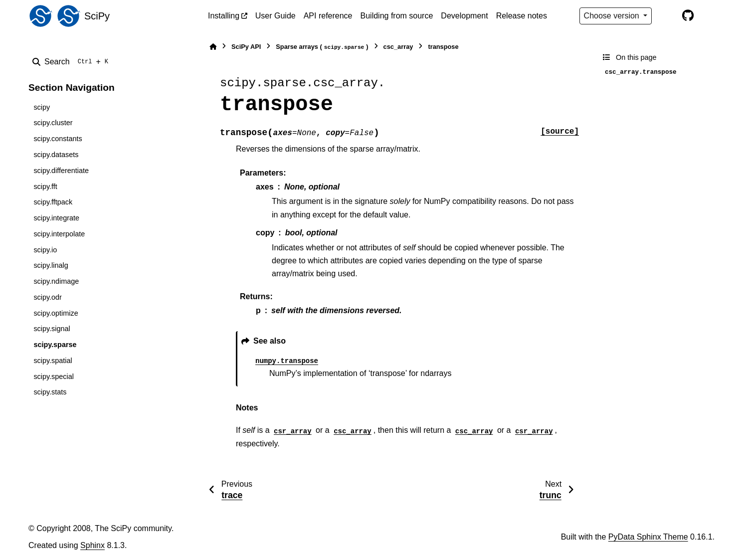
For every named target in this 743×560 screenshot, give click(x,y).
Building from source (397, 16)
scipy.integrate (56, 218)
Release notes (522, 16)
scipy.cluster (53, 123)
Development (464, 16)
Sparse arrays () (322, 47)
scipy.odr (48, 297)
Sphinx (93, 545)
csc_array (398, 47)
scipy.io (45, 250)
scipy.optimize (56, 313)
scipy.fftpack (53, 202)
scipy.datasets (56, 155)
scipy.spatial (53, 361)
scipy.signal (52, 329)
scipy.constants (58, 139)
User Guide (276, 16)
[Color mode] (667, 16)
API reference (328, 16)
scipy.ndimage (56, 281)
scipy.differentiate (61, 171)
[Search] (72, 62)
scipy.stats (50, 392)
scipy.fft (45, 187)
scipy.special (54, 376)
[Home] (213, 47)
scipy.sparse (55, 345)
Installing (224, 16)
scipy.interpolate (59, 234)
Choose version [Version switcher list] (613, 16)
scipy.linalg (51, 265)
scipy (42, 107)
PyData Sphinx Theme (648, 537)
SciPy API (246, 47)
